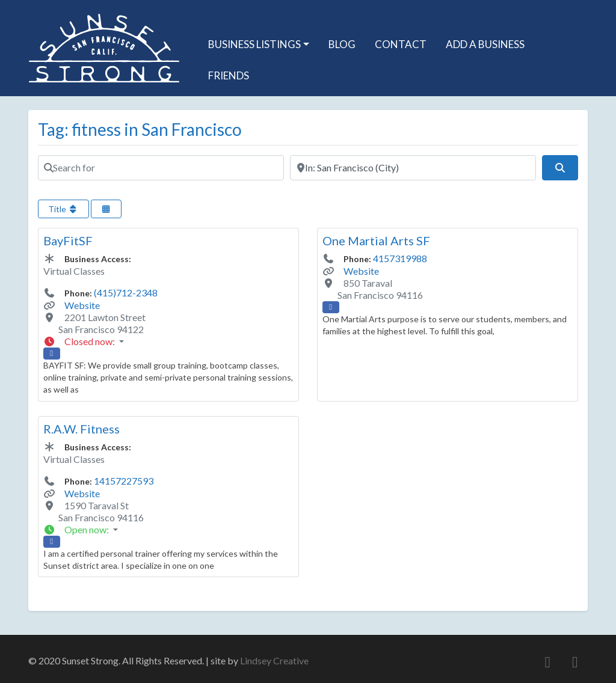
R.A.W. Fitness (82, 429)
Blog (342, 44)
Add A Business (485, 44)
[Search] (560, 168)
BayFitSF (68, 240)
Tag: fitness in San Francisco (140, 129)
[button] (168, 341)
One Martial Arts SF (376, 240)
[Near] (413, 168)
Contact (401, 44)
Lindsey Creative (274, 660)
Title (63, 209)
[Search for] (161, 168)
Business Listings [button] (254, 44)
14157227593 (124, 481)
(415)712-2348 (126, 292)
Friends (229, 75)
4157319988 (400, 258)
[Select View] (106, 209)
